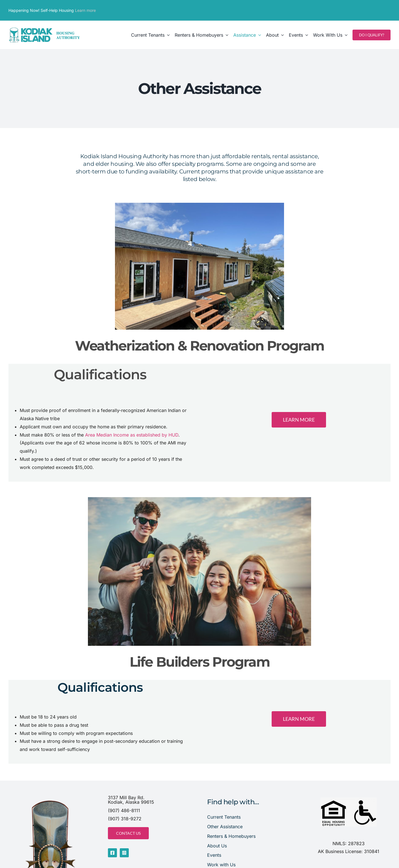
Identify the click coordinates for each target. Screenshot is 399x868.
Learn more (85, 10)
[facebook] (112, 853)
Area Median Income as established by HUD (132, 435)
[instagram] (124, 853)
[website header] (44, 29)
